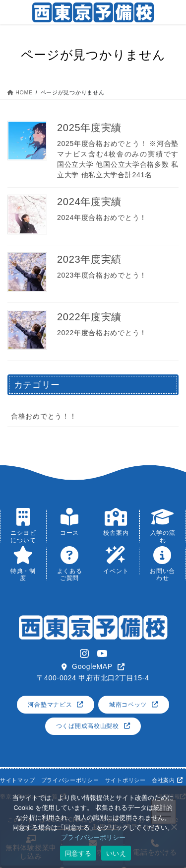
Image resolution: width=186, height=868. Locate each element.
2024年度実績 (89, 202)
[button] (93, 667)
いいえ (116, 853)
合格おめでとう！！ (44, 416)
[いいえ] (174, 827)
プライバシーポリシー (93, 837)
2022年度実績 (89, 317)
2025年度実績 (89, 128)
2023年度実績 (89, 259)
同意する (78, 853)
